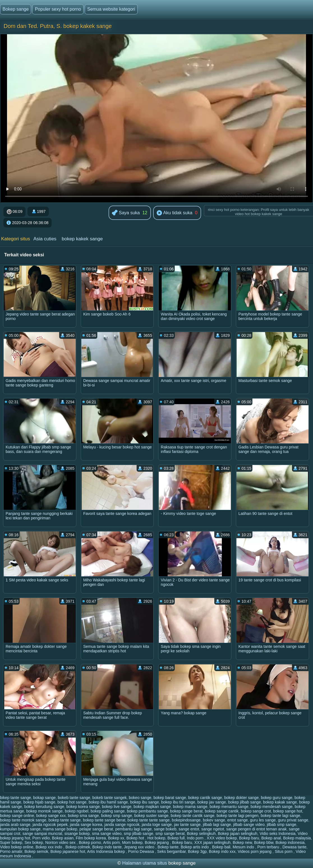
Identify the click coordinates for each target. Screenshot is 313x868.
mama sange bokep (60, 829)
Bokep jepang (157, 842)
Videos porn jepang (255, 851)
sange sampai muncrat (42, 834)
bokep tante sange (65, 820)
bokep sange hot (288, 811)
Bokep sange (16, 9)
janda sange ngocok (122, 825)
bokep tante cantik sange (193, 816)
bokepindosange (186, 820)
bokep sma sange (83, 816)
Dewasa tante (294, 847)
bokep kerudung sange (44, 807)
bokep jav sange (212, 802)
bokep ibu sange (145, 802)
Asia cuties (45, 239)
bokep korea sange (83, 807)
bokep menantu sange (229, 807)
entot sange (237, 820)
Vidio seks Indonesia (277, 834)
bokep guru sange (277, 798)
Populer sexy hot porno (58, 9)
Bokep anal (271, 838)
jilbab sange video (249, 825)
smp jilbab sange (138, 834)
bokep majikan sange (152, 807)
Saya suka (126, 213)
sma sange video (107, 834)
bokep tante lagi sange (280, 816)
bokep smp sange (117, 816)
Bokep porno (90, 842)
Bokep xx (116, 838)
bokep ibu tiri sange (178, 802)
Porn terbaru (269, 847)
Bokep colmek (78, 847)
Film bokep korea (91, 838)
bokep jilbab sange (244, 802)
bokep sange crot (256, 811)
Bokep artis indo (195, 847)
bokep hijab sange (39, 802)
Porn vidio (41, 838)
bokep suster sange (151, 816)
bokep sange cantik (222, 811)
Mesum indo (244, 847)
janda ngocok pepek (50, 825)
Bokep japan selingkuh (238, 834)
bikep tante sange (16, 798)
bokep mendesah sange (272, 807)
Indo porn (196, 838)
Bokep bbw (264, 842)
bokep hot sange (72, 802)
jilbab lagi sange (217, 825)
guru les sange (263, 820)
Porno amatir (11, 851)
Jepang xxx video (140, 847)
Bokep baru (249, 838)
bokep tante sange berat (104, 820)
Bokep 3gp (197, 851)
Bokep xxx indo (50, 847)
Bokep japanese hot (68, 851)
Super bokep (11, 842)
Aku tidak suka (174, 213)
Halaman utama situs (145, 863)
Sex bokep (34, 842)
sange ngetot (213, 829)
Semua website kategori (111, 9)
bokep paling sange (108, 811)
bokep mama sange (190, 807)
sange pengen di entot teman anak (256, 829)
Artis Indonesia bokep (107, 851)
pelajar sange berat (96, 829)
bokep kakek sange (82, 239)
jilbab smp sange (281, 825)
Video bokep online (17, 847)
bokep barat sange (170, 798)
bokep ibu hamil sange (108, 802)
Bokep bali (221, 847)
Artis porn (111, 842)
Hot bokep (156, 838)
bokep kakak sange (280, 802)
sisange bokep (77, 834)
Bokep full (176, 838)
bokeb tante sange (74, 798)
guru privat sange (293, 820)
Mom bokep (132, 842)
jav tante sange (187, 825)
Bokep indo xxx (222, 851)
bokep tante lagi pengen (237, 816)
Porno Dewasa (142, 851)
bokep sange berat (186, 811)
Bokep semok (36, 851)
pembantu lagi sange (134, 829)
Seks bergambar (171, 851)
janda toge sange (157, 825)
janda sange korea (86, 825)
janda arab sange (15, 825)
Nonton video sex (61, 842)
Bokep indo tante (107, 847)
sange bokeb (165, 829)
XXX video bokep (222, 838)
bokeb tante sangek (109, 798)
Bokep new (242, 842)
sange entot (189, 829)
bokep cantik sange (205, 798)
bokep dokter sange (241, 798)
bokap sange (44, 798)
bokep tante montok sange (23, 820)
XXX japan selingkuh (212, 842)
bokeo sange (140, 798)
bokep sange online (17, 816)
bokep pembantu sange (147, 811)
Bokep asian (63, 838)
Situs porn (284, 851)
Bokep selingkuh (201, 834)
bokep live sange (117, 807)
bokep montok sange (44, 811)
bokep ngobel (77, 811)
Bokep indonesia (290, 842)
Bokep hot (136, 838)
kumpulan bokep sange (20, 829)
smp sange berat (170, 834)
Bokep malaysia (297, 838)
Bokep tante (168, 847)
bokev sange (214, 820)
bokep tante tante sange (149, 820)
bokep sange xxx (51, 816)
